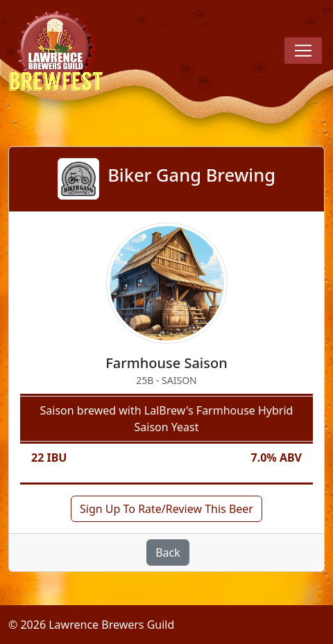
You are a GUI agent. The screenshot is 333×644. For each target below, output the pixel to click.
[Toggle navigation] (303, 51)
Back (168, 552)
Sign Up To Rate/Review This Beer (166, 509)
